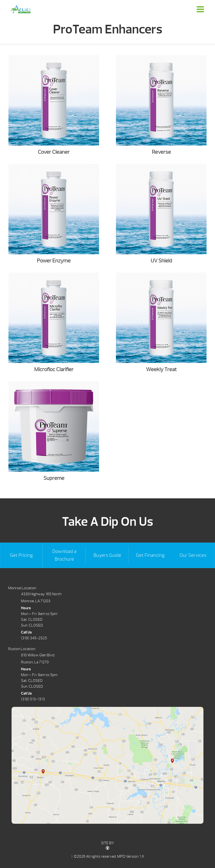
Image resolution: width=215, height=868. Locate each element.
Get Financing (150, 555)
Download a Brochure (64, 555)
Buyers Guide (107, 555)
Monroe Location (22, 588)
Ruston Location (22, 649)
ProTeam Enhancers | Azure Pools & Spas (21, 9)
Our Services (193, 555)
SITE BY (107, 845)
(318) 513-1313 (33, 699)
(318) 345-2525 (34, 638)
